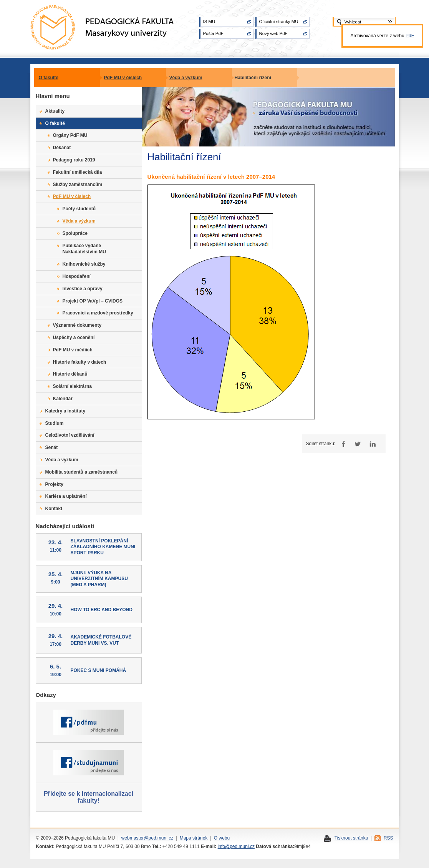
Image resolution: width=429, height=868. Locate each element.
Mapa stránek (194, 838)
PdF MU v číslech (123, 78)
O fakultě (49, 78)
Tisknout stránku (351, 838)
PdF (410, 36)
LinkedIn (372, 444)
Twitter (357, 444)
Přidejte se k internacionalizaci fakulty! (89, 797)
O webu (222, 838)
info (221, 846)
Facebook (342, 444)
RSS (388, 838)
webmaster (133, 838)
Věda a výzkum (186, 78)
